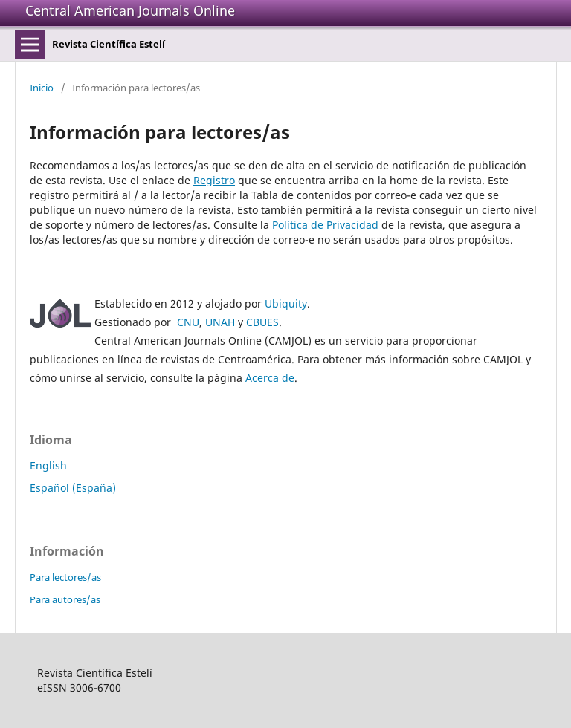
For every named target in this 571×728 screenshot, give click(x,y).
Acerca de (270, 378)
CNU (188, 322)
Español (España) (73, 488)
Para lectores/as (65, 577)
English (48, 465)
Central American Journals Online (130, 10)
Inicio (42, 88)
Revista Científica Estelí (109, 44)
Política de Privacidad (325, 225)
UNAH (220, 322)
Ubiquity (286, 303)
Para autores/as (65, 599)
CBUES (262, 322)
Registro (214, 180)
